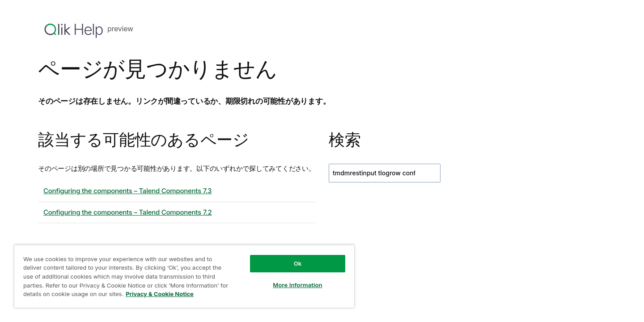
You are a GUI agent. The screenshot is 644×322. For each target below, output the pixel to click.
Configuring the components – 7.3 (127, 191)
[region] (184, 276)
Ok (298, 263)
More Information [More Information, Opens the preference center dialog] (297, 285)
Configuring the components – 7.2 (127, 212)
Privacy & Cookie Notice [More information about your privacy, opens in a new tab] (160, 294)
